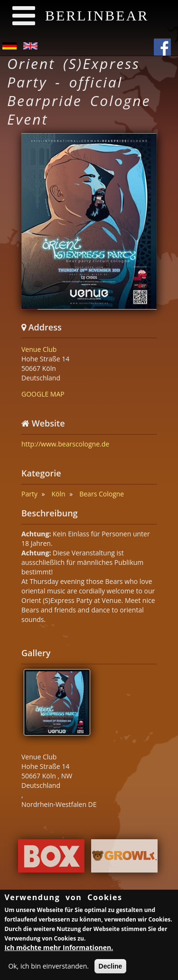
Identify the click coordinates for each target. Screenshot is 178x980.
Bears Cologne (102, 494)
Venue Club (39, 349)
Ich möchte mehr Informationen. (59, 949)
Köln (59, 494)
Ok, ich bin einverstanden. (48, 967)
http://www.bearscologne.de (65, 444)
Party (29, 494)
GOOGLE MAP (43, 394)
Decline (111, 968)
